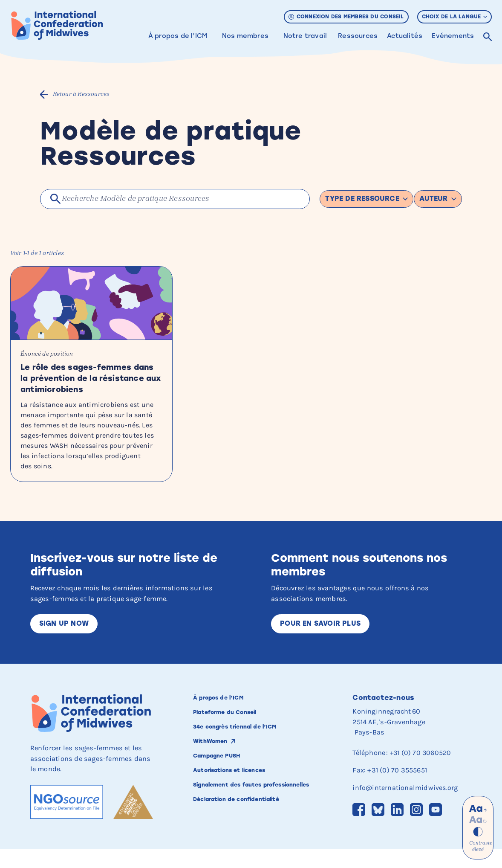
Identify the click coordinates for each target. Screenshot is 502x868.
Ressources (358, 36)
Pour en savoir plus (322, 642)
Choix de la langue (455, 17)
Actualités (405, 36)
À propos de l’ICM (178, 36)
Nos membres (245, 36)
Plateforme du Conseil (235, 732)
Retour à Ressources (82, 94)
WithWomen (216, 762)
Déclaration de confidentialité (250, 831)
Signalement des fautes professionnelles (239, 812)
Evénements (453, 36)
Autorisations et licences (241, 793)
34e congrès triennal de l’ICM (248, 747)
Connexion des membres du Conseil (346, 17)
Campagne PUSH (225, 777)
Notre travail (305, 36)
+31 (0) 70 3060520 (421, 772)
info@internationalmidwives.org (405, 806)
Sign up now (64, 642)
